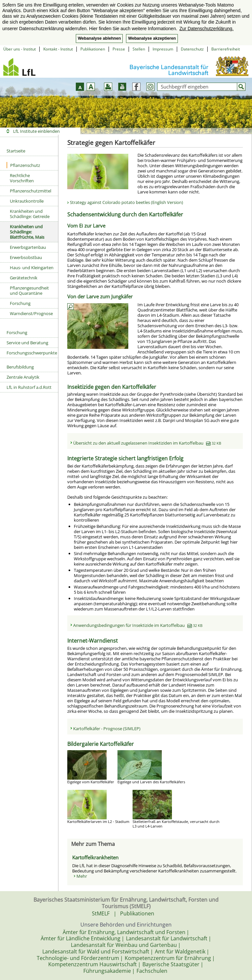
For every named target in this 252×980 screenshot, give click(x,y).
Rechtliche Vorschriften (22, 178)
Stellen (139, 49)
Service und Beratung (27, 343)
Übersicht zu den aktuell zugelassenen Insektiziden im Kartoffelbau (147, 443)
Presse (119, 49)
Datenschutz (192, 49)
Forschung (20, 303)
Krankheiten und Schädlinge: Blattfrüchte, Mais (27, 232)
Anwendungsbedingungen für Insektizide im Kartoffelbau (138, 625)
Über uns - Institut (20, 49)
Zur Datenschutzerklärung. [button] (207, 29)
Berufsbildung (20, 367)
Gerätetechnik (24, 278)
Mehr (82, 876)
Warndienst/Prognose (31, 313)
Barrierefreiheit (226, 49)
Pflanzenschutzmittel (31, 191)
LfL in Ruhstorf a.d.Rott (29, 387)
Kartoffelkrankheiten (95, 857)
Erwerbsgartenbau (28, 247)
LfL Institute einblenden (36, 131)
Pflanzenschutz (23, 165)
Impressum (163, 49)
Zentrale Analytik (23, 377)
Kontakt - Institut (58, 49)
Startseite (16, 151)
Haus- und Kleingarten (32, 268)
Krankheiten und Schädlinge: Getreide (30, 214)
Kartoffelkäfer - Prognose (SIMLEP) (107, 729)
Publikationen (93, 49)
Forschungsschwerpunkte (32, 353)
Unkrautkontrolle (27, 201)
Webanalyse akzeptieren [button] (152, 38)
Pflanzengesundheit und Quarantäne (29, 290)
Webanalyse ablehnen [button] (99, 38)
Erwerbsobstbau (26, 257)
